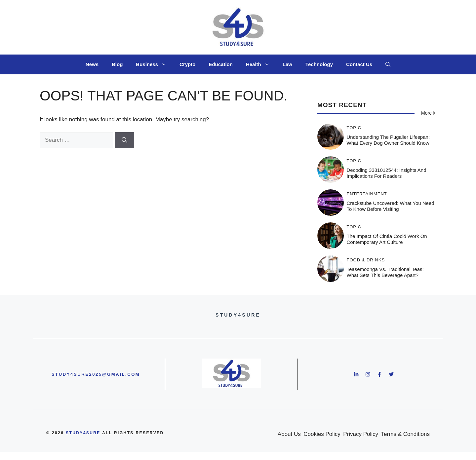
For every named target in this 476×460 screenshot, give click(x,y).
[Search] (124, 140)
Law (287, 64)
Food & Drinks (366, 260)
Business (154, 64)
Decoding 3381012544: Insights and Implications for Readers (387, 173)
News (92, 64)
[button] (388, 64)
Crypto (187, 64)
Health (261, 64)
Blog (117, 64)
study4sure (83, 433)
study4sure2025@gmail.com (96, 374)
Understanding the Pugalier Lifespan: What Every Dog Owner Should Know (388, 140)
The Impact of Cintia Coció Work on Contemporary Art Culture (387, 239)
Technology (319, 64)
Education (221, 64)
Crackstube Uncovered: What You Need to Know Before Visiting (391, 206)
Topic (354, 128)
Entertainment (367, 194)
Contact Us (359, 64)
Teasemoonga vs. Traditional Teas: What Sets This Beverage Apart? (385, 272)
